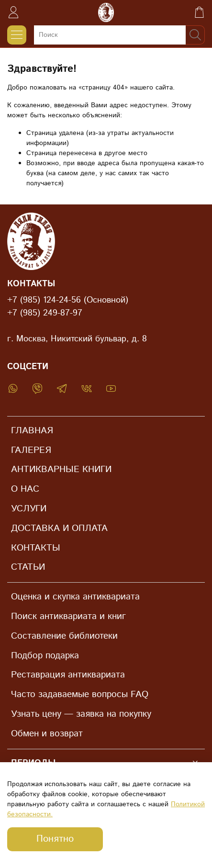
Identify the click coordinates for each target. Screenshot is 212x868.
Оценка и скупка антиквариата (75, 597)
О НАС (25, 489)
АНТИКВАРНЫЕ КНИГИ (61, 469)
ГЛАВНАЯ (32, 431)
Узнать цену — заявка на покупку (81, 714)
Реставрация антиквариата (68, 675)
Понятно (55, 839)
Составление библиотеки (64, 636)
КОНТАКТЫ (36, 548)
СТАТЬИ (28, 567)
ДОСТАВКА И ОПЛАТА (59, 528)
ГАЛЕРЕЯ (31, 450)
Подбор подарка (45, 656)
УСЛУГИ (29, 509)
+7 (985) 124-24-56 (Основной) (68, 300)
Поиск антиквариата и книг (68, 616)
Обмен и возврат (47, 734)
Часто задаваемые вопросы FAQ (80, 694)
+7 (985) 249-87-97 (45, 313)
